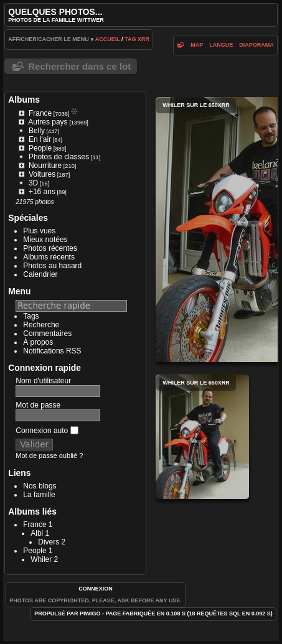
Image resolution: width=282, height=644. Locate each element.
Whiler (41, 559)
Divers (49, 542)
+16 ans (42, 192)
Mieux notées (45, 240)
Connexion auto (47, 431)
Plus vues (39, 231)
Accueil (108, 39)
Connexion (96, 589)
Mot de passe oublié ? (49, 455)
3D (33, 183)
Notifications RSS (52, 351)
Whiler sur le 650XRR (202, 437)
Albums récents (49, 257)
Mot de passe (38, 405)
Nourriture (45, 166)
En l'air (40, 139)
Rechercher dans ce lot (79, 66)
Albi (37, 533)
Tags (31, 316)
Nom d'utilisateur (43, 381)
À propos (38, 342)
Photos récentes (50, 248)
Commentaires (47, 334)
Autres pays (48, 122)
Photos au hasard (52, 266)
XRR (143, 39)
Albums (24, 100)
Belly (37, 131)
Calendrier (40, 274)
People (40, 148)
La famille (39, 495)
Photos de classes (59, 157)
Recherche (41, 325)
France (40, 113)
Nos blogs (40, 486)
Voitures (42, 174)
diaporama (256, 45)
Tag (130, 39)
